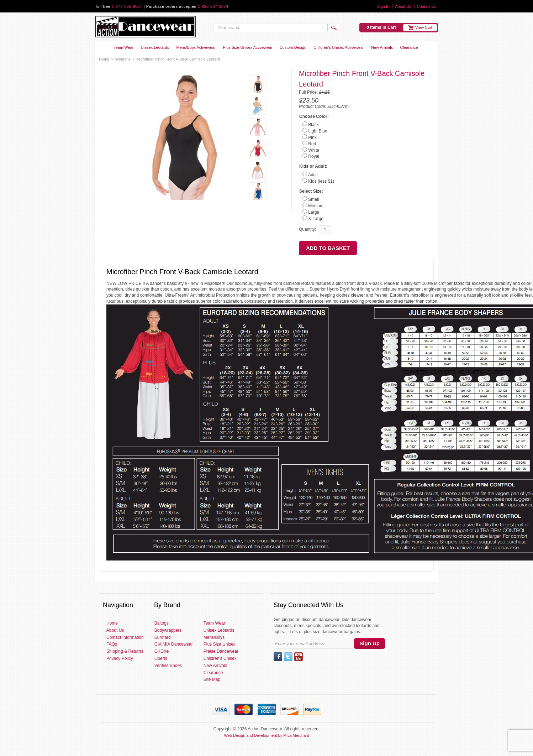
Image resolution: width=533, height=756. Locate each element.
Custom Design (293, 47)
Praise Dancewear (221, 651)
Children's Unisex (220, 658)
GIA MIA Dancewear (174, 644)
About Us (403, 6)
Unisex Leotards (155, 47)
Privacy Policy (120, 658)
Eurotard (163, 637)
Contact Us (427, 6)
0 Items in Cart (381, 27)
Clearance (409, 47)
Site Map (212, 679)
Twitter (288, 657)
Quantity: (307, 229)
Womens (123, 59)
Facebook (278, 657)
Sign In (383, 6)
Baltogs (162, 623)
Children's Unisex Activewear (339, 47)
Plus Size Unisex (220, 644)
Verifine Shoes (168, 666)
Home (104, 59)
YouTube (299, 657)
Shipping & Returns (125, 651)
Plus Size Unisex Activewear (248, 47)
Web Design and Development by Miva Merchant (267, 735)
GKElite (162, 651)
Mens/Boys (214, 637)
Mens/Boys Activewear (196, 47)
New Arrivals (382, 47)
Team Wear (123, 47)
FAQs (112, 644)
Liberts (161, 658)
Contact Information (125, 637)
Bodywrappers (168, 630)
